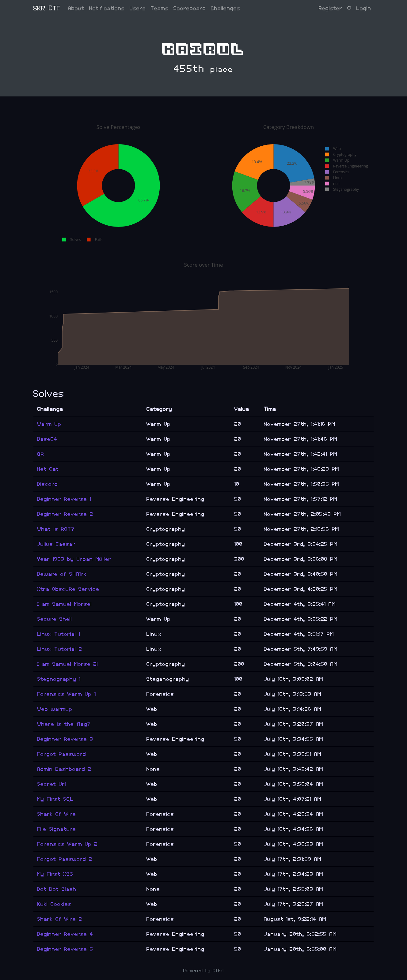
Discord (48, 484)
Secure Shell (55, 619)
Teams (160, 8)
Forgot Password (62, 754)
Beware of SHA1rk (62, 574)
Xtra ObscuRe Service (68, 589)
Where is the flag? (64, 724)
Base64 (47, 439)
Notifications (107, 8)
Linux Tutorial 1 (59, 634)
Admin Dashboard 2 (64, 769)
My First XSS (55, 874)
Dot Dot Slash (57, 889)
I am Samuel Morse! (65, 604)
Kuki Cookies (54, 904)
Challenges (226, 8)
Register (331, 8)
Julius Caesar (56, 544)
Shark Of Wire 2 (60, 919)
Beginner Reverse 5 (65, 949)
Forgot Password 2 (65, 859)
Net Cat (48, 469)
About (76, 8)
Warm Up (49, 424)
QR (41, 454)
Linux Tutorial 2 (60, 649)
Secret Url (52, 784)
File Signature (57, 829)
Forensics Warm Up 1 (67, 694)
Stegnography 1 (59, 679)
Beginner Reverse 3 (65, 739)
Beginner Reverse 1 (64, 499)
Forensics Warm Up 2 (67, 844)
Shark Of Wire (57, 814)
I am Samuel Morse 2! (68, 664)
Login (364, 8)
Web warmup (55, 709)
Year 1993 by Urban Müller (74, 559)
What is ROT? (56, 529)
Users (138, 8)
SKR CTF (47, 8)
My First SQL (55, 799)
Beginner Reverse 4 (65, 934)
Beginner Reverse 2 (65, 514)
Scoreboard (190, 8)
